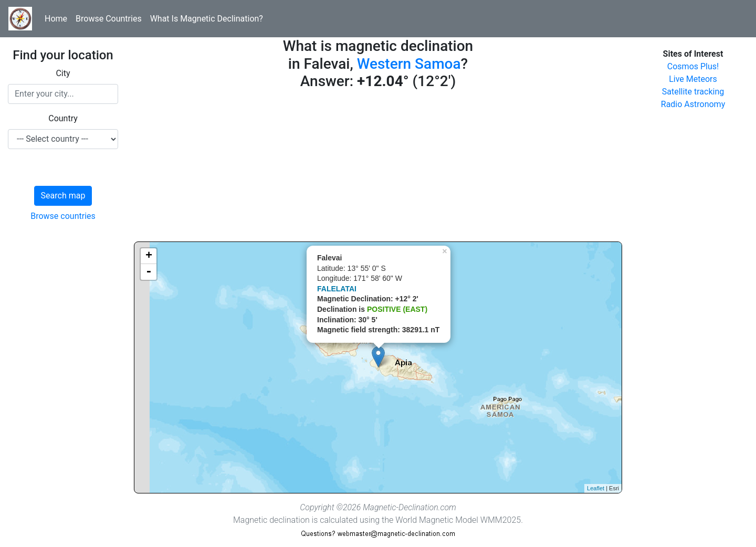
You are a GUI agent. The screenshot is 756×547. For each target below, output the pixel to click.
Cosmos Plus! (693, 66)
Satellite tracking (693, 92)
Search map (63, 196)
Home (56, 19)
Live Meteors (693, 79)
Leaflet (596, 488)
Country (63, 118)
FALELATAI (337, 289)
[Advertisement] (378, 168)
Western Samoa (409, 64)
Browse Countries (109, 19)
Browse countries (63, 216)
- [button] (149, 272)
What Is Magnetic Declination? (207, 19)
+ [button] (149, 256)
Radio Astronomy (693, 104)
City (63, 73)
